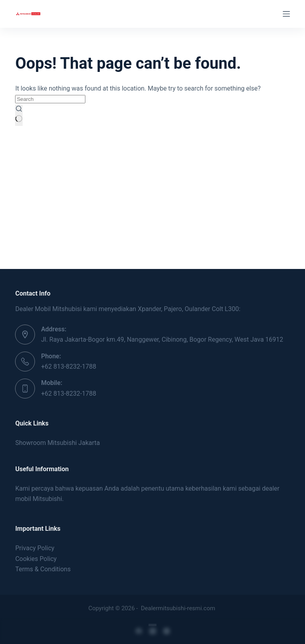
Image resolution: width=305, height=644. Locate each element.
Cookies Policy (36, 559)
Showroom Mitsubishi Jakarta (57, 443)
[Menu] (286, 14)
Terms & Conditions (43, 569)
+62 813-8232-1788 (69, 366)
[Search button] (19, 115)
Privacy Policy (35, 548)
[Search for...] (50, 99)
